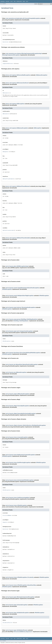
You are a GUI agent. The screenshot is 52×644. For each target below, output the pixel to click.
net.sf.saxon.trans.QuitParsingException (18, 463)
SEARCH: (36, 4)
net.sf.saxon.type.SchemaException (17, 605)
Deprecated (19, 1)
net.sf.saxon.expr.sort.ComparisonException (19, 331)
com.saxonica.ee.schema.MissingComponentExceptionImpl (24, 54)
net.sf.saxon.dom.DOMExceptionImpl (17, 266)
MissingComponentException (11, 55)
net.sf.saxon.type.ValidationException (17, 613)
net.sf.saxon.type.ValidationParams (17, 630)
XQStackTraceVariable (8, 230)
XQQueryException (41, 75)
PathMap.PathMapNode (21, 321)
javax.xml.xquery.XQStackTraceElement (18, 186)
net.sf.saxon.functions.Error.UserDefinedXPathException (23, 353)
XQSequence (5, 152)
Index (24, 1)
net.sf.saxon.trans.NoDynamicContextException (20, 455)
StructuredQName (7, 515)
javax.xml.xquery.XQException (15, 104)
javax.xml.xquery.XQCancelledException (18, 75)
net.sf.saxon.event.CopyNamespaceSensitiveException (22, 288)
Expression (5, 42)
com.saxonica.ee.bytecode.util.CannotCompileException (23, 18)
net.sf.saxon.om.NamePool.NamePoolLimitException (22, 364)
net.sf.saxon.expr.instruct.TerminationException (20, 307)
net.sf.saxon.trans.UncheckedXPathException (20, 480)
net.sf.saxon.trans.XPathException (16, 505)
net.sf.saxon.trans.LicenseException (17, 437)
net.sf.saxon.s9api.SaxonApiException (17, 406)
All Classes (3, 4)
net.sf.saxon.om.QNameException (16, 372)
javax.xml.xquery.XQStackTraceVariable (18, 238)
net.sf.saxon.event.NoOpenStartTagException (20, 296)
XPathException (7, 289)
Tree (15, 1)
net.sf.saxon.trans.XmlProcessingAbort (18, 498)
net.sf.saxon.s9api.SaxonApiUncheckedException (21, 414)
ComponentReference (8, 64)
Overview (3, 1)
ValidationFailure (7, 623)
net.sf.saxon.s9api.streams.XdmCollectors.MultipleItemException (26, 425)
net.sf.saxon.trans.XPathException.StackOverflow (21, 585)
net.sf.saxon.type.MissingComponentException (20, 597)
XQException (6, 93)
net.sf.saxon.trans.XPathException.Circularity (20, 577)
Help (27, 1)
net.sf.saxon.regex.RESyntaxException (17, 394)
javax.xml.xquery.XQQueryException (17, 128)
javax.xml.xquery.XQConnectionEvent (17, 83)
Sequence (5, 522)
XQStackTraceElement (8, 179)
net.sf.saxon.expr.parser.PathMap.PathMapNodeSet (21, 319)
